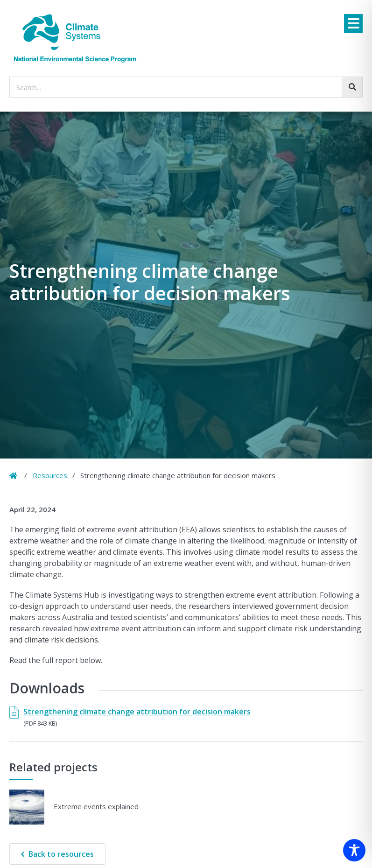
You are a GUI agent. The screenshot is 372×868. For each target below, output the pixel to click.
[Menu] (353, 24)
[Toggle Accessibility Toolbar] (354, 850)
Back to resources (61, 854)
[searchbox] (186, 87)
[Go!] (352, 87)
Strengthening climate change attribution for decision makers (137, 712)
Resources (50, 475)
